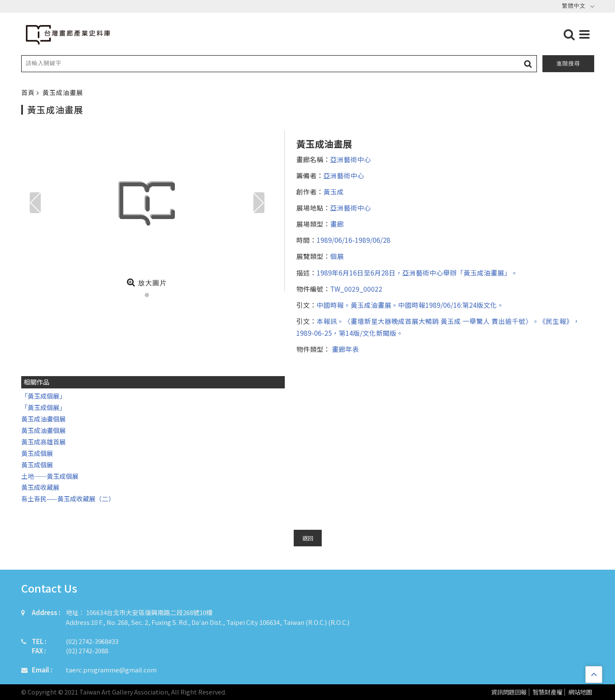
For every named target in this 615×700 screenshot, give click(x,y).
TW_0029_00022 (356, 289)
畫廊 (337, 224)
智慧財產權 (548, 692)
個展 (337, 256)
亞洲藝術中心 (351, 159)
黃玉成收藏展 (40, 487)
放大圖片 (147, 282)
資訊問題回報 (509, 692)
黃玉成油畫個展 (44, 419)
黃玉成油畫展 (63, 92)
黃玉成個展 (37, 453)
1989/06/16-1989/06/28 (354, 240)
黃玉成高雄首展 (44, 442)
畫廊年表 (345, 349)
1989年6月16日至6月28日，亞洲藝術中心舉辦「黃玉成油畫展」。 (417, 273)
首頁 (29, 92)
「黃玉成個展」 (44, 396)
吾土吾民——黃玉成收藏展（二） (68, 499)
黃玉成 (334, 191)
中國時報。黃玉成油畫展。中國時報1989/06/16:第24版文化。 (410, 305)
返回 (308, 538)
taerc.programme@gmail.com (111, 670)
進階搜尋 (568, 63)
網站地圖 (580, 692)
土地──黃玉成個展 (50, 476)
